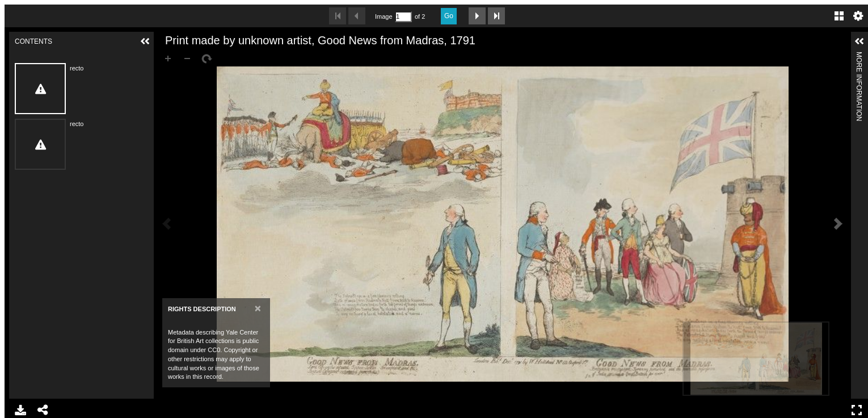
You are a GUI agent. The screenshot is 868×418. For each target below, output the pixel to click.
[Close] (258, 308)
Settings (858, 16)
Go (449, 16)
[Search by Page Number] (403, 17)
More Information (859, 57)
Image (384, 16)
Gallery (839, 16)
